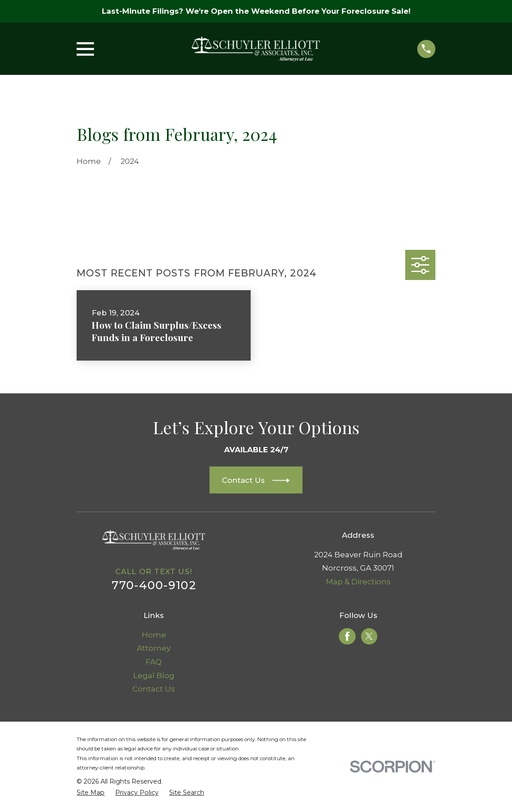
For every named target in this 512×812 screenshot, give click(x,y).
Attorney (154, 648)
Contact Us (154, 689)
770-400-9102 (154, 585)
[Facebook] (347, 636)
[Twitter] (369, 636)
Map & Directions (358, 582)
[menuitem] (91, 793)
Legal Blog (154, 676)
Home (154, 635)
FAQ (154, 662)
